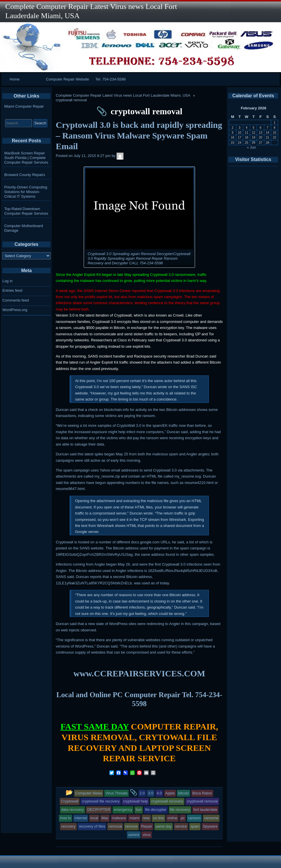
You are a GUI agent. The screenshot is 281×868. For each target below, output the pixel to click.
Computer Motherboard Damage (24, 228)
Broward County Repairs (25, 175)
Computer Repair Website (67, 79)
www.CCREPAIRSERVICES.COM (139, 673)
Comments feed (16, 300)
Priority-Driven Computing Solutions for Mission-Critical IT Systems (26, 192)
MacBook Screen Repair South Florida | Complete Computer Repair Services (26, 158)
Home (15, 79)
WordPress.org (15, 310)
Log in (7, 281)
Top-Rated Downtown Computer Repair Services (26, 211)
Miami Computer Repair (24, 106)
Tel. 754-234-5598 (111, 79)
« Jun (252, 147)
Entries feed (12, 290)
